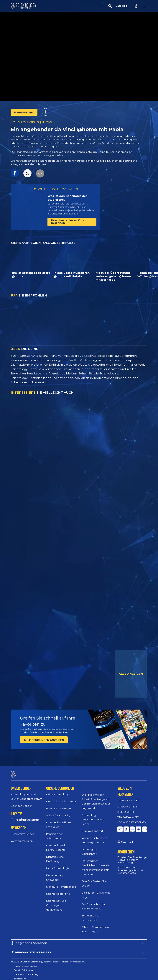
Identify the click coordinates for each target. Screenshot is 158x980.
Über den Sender (21, 803)
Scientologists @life (58, 891)
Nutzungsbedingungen (26, 963)
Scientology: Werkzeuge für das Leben (93, 816)
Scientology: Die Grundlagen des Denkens (56, 902)
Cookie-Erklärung (23, 967)
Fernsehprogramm (25, 816)
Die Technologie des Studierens (29, 152)
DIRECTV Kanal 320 (129, 797)
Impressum (20, 975)
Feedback (127, 839)
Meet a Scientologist (59, 805)
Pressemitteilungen (23, 831)
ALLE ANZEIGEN (131, 674)
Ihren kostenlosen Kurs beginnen (68, 222)
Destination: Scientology (61, 798)
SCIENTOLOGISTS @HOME (32, 122)
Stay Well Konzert (92, 828)
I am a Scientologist (58, 865)
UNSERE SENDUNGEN (60, 785)
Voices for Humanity (58, 812)
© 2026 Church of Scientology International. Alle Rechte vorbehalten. (48, 958)
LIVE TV (17, 810)
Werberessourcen (22, 838)
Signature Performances (61, 884)
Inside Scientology (57, 791)
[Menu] (144, 6)
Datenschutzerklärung (26, 971)
